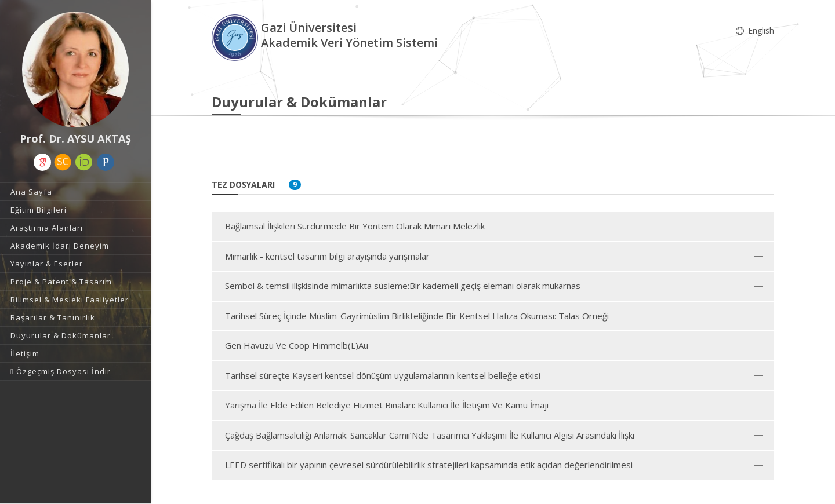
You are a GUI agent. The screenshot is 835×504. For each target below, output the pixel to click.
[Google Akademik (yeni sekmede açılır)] (42, 162)
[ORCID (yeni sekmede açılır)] (84, 162)
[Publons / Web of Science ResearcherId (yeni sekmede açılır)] (106, 162)
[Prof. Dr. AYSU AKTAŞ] (75, 70)
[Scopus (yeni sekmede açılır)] (63, 162)
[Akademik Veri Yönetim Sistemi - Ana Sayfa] (236, 37)
